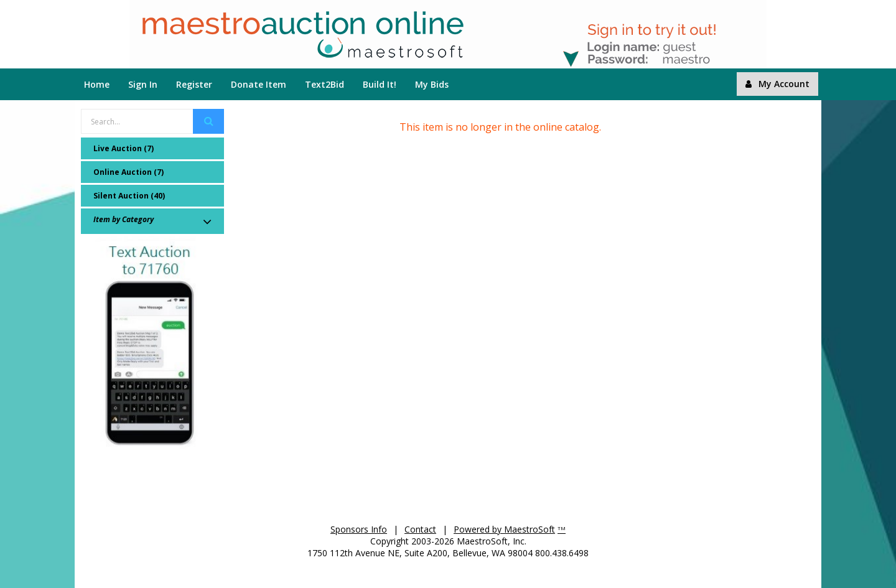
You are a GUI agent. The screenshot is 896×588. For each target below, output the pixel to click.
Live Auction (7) (124, 148)
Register (194, 84)
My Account (777, 84)
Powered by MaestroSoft (504, 529)
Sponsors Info (359, 529)
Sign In (143, 84)
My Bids (432, 84)
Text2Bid (324, 84)
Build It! (380, 84)
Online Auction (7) (128, 172)
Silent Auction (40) (129, 196)
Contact (420, 529)
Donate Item (259, 84)
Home (97, 84)
